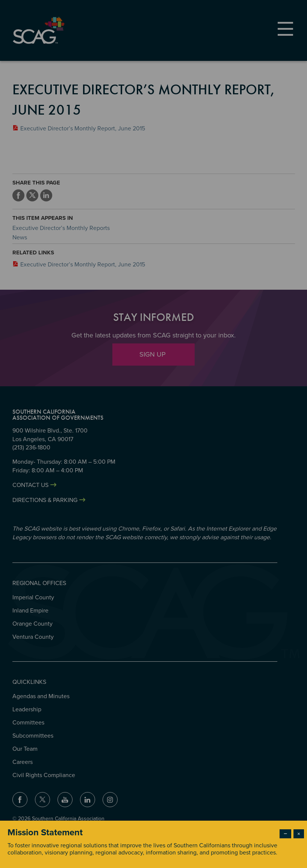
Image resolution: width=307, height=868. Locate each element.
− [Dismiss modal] (285, 834)
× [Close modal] (299, 834)
